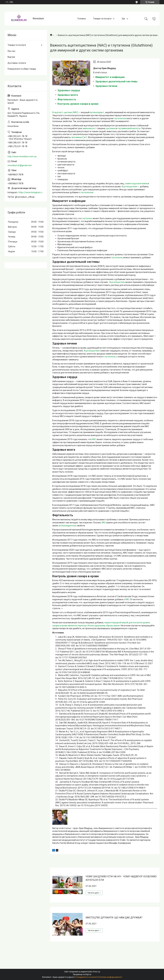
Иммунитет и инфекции (110, 77)
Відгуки (11, 57)
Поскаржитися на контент (86, 977)
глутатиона (117, 257)
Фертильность (67, 99)
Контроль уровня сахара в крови (78, 104)
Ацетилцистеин (129, 187)
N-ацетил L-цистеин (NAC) (65, 112)
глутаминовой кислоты (129, 128)
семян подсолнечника (136, 183)
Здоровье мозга (68, 95)
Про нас (11, 51)
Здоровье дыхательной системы (116, 81)
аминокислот (89, 128)
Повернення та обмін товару (22, 69)
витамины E (78, 137)
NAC (94, 439)
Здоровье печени (106, 86)
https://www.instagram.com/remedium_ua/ (31, 192)
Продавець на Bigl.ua (82, 974)
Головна (82, 19)
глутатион (87, 218)
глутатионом (120, 118)
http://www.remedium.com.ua (22, 156)
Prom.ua (97, 972)
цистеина (111, 128)
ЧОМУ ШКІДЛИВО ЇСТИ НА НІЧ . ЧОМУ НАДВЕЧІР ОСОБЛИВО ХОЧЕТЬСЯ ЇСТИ (121, 878)
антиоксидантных (67, 526)
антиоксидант (97, 112)
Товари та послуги (102, 19)
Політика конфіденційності (110, 977)
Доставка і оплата (17, 63)
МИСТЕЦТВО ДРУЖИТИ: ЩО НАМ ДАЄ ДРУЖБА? (114, 918)
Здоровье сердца (69, 90)
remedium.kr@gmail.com (20, 165)
